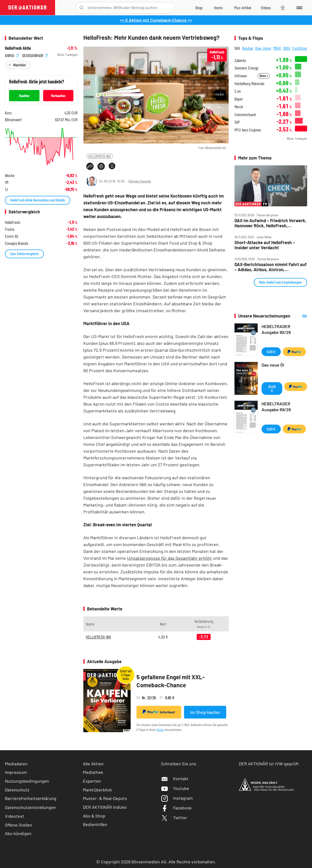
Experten (92, 781)
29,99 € (272, 388)
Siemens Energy (246, 68)
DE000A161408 (35, 55)
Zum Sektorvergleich (24, 254)
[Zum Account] (218, 8)
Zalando (240, 60)
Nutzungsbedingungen (27, 781)
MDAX (277, 48)
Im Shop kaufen (205, 712)
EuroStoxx (300, 48)
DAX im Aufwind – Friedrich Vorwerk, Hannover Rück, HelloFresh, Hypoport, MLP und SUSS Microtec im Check (270, 223)
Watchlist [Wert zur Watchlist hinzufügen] (19, 65)
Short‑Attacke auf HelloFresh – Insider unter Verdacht (265, 245)
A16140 (12, 55)
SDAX (287, 48)
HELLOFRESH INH (100, 156)
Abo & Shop (94, 816)
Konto (160, 730)
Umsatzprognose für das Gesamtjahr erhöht (169, 558)
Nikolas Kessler (140, 181)
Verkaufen (58, 95)
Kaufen (24, 95)
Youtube (175, 788)
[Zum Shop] (199, 8)
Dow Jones (263, 48)
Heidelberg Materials (249, 84)
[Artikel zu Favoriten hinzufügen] (112, 166)
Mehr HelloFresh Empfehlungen (280, 282)
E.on (238, 91)
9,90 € (271, 352)
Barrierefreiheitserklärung (31, 798)
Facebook (176, 808)
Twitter (174, 818)
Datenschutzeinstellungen (30, 807)
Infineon (241, 76)
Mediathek (93, 772)
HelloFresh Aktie (18, 48)
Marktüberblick (97, 790)
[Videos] (266, 8)
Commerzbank (245, 115)
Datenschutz (17, 790)
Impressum (16, 772)
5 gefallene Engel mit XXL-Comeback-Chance (171, 681)
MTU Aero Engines (248, 130)
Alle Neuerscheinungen (300, 316)
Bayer (239, 99)
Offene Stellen (19, 825)
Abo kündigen (18, 833)
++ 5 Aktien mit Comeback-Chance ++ (156, 20)
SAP (237, 122)
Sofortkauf (159, 712)
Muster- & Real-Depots (105, 798)
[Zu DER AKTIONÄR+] (243, 8)
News (264, 76)
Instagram (177, 798)
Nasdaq (248, 48)
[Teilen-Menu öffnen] (90, 166)
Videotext (15, 816)
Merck (239, 107)
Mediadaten (16, 764)
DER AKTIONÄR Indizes (105, 807)
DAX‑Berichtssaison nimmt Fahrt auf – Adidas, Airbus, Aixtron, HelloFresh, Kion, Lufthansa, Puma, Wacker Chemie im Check (271, 267)
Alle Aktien (93, 764)
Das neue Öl (273, 365)
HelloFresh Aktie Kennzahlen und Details (38, 200)
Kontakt (175, 778)
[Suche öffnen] (82, 8)
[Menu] (298, 8)
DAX (237, 48)
